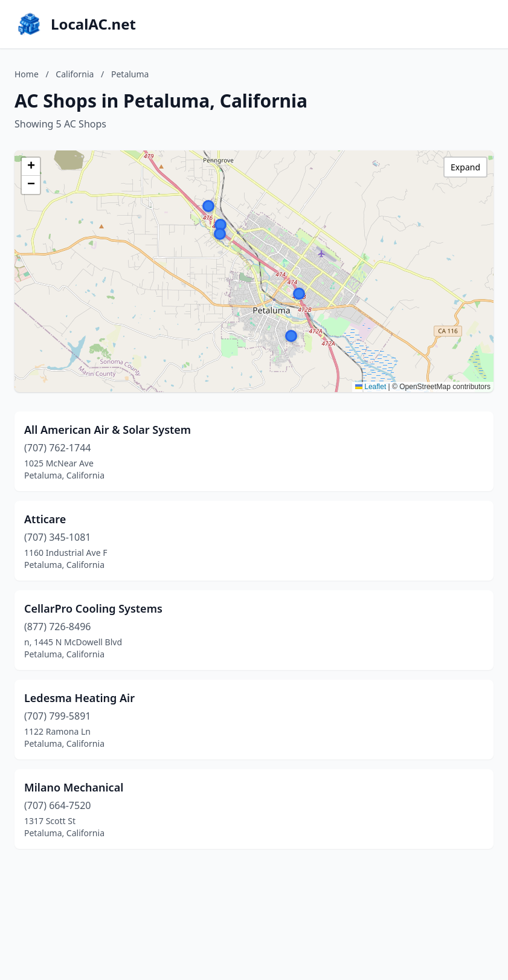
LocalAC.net (93, 24)
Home (27, 74)
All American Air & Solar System (108, 430)
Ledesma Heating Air (79, 698)
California (75, 74)
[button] (291, 336)
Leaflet (371, 387)
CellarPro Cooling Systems (93, 608)
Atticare (45, 519)
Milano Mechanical (74, 787)
